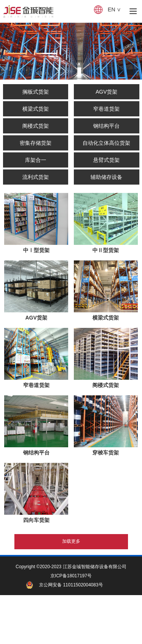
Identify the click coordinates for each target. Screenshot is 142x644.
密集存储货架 (36, 143)
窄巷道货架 (106, 109)
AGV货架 (106, 92)
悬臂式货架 (106, 160)
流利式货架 (36, 177)
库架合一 (36, 160)
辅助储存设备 (106, 177)
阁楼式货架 (36, 126)
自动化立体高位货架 (106, 143)
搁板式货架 (36, 92)
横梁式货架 (36, 109)
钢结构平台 (106, 126)
